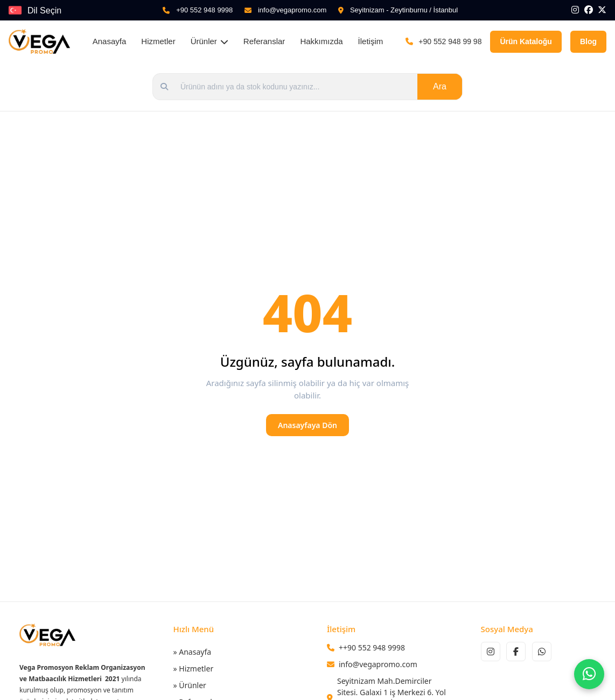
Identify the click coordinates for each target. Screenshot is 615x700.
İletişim (371, 41)
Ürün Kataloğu (526, 41)
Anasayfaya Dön (307, 425)
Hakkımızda (321, 41)
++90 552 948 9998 (372, 647)
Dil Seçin (44, 10)
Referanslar (264, 41)
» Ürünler (190, 685)
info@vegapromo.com (292, 10)
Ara (440, 86)
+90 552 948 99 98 (450, 41)
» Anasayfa (193, 652)
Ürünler (209, 41)
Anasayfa (110, 41)
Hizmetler (158, 41)
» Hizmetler (194, 668)
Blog (588, 41)
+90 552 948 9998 (204, 10)
